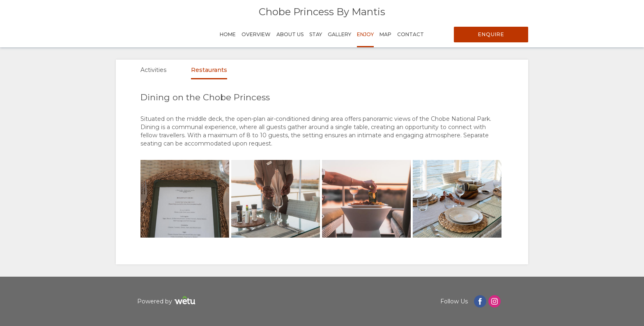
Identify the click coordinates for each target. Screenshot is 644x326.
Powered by (167, 302)
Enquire (491, 34)
